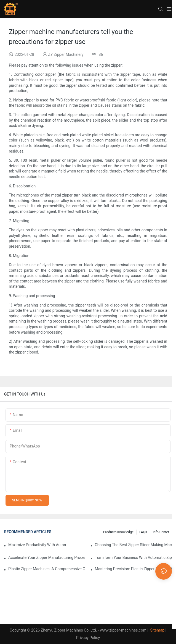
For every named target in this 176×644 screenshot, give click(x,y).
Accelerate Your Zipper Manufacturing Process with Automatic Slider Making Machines (47, 557)
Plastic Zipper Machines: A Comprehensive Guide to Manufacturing (47, 569)
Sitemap (157, 630)
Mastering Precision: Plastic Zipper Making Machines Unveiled (133, 569)
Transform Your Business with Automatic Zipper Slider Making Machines (133, 557)
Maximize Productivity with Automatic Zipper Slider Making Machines (37, 545)
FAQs (143, 532)
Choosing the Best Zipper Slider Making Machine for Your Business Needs (133, 545)
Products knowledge (118, 532)
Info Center (161, 532)
